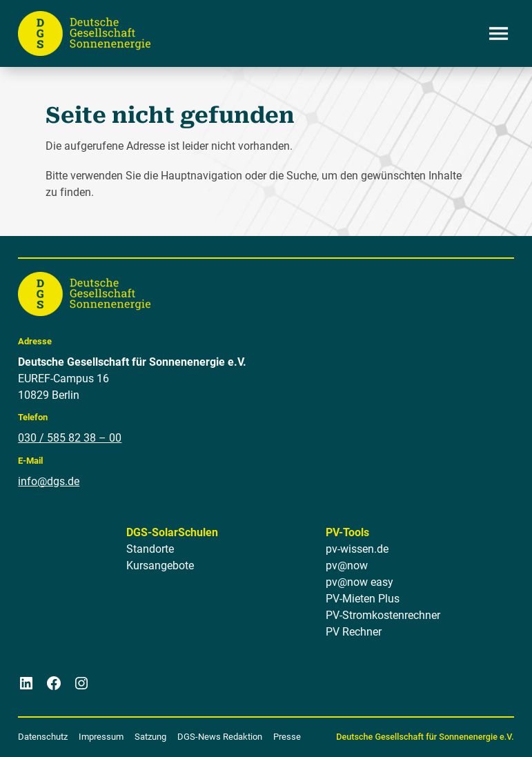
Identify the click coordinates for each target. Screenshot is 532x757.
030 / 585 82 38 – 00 (70, 438)
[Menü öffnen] (499, 33)
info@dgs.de (49, 481)
